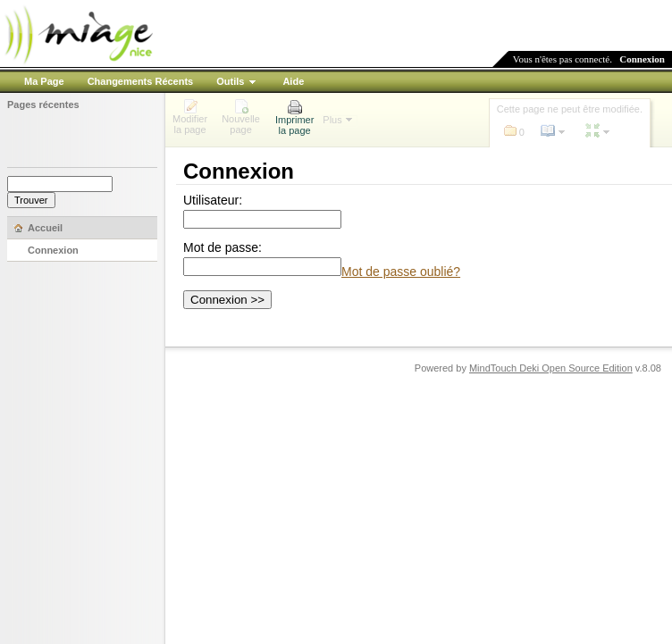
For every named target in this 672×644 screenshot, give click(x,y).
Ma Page (44, 81)
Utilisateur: (213, 200)
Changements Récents (141, 81)
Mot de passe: (223, 247)
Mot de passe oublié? (401, 272)
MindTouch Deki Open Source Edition (551, 368)
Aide (293, 81)
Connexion (642, 59)
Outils (230, 81)
